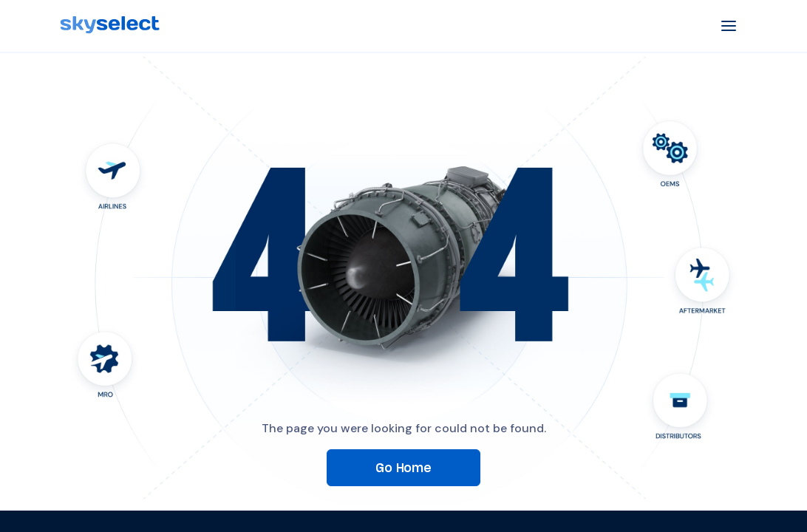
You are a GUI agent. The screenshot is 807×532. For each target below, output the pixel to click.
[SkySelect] (110, 25)
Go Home (403, 467)
